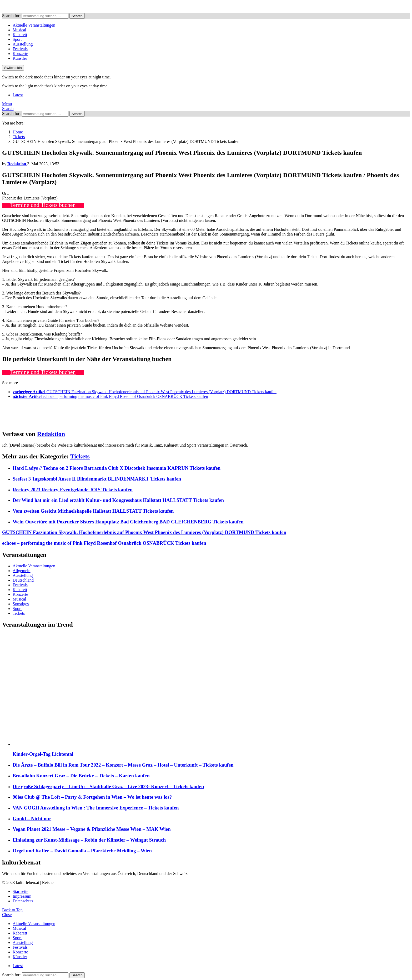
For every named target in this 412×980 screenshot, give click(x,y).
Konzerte (20, 54)
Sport (17, 39)
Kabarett (20, 35)
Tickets (80, 456)
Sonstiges (21, 604)
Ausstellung (23, 44)
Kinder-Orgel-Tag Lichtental (43, 754)
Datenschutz (23, 901)
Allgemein (22, 571)
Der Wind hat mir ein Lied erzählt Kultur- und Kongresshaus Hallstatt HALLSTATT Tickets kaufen (118, 500)
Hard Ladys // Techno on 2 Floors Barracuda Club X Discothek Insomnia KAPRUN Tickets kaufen (117, 468)
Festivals (20, 49)
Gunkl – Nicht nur (32, 819)
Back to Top (12, 910)
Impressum (22, 896)
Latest (18, 95)
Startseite (21, 891)
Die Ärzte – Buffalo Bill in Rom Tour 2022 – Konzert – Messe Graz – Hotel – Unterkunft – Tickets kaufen (123, 765)
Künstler (20, 58)
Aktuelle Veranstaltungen (34, 25)
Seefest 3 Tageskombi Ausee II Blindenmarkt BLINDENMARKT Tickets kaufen (97, 479)
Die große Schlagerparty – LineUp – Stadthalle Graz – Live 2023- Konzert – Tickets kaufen (108, 786)
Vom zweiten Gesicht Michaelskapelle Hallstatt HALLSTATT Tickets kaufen (93, 511)
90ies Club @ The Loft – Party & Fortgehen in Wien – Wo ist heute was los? (92, 797)
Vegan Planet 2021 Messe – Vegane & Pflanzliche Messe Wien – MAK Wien (92, 829)
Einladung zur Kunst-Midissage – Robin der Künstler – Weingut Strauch (89, 840)
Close (7, 915)
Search (77, 16)
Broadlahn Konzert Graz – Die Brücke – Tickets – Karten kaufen (81, 776)
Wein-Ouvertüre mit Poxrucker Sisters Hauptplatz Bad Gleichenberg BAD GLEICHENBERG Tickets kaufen (128, 522)
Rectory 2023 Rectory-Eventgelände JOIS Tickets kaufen (73, 490)
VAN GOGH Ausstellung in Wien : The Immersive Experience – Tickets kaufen (96, 808)
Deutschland (23, 580)
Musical (19, 30)
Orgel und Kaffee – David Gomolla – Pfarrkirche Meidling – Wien (82, 851)
